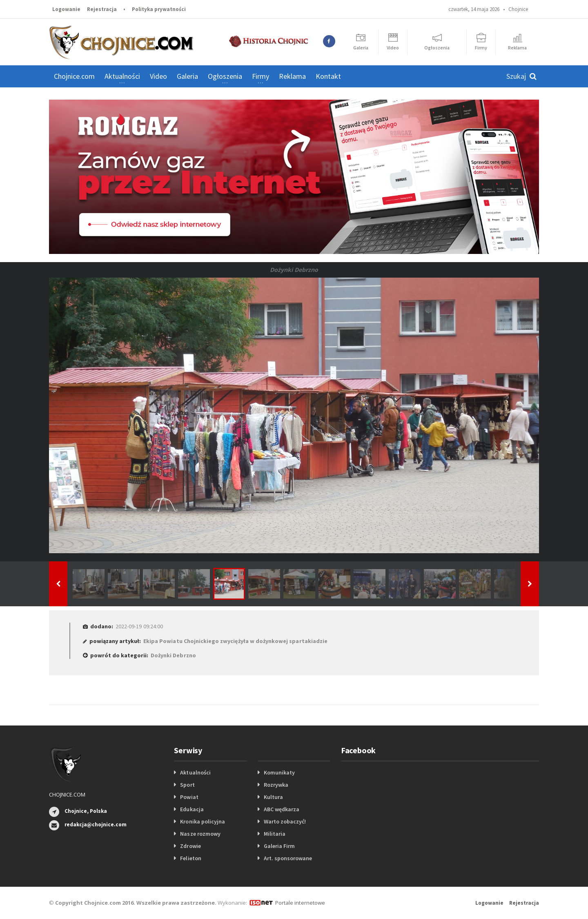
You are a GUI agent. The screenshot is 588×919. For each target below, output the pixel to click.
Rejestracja (102, 9)
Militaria (275, 834)
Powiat (189, 797)
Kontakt (328, 76)
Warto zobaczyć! (285, 821)
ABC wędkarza (282, 809)
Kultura (273, 797)
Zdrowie (190, 846)
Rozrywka (276, 785)
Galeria (187, 76)
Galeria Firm (279, 846)
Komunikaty (279, 772)
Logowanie (66, 9)
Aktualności (195, 772)
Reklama (292, 76)
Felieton (190, 858)
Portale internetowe (300, 903)
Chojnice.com (74, 76)
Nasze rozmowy (200, 834)
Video (158, 76)
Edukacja (192, 809)
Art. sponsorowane (288, 858)
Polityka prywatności (159, 9)
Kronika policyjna (202, 821)
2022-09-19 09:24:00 (139, 626)
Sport (187, 785)
